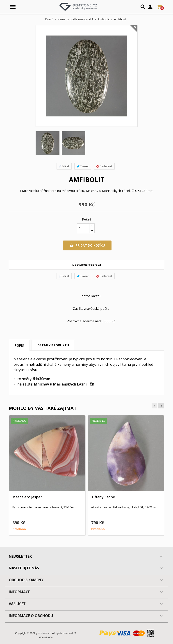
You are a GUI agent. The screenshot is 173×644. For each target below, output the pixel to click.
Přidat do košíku (87, 245)
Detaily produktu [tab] (53, 345)
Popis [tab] (19, 345)
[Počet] (83, 228)
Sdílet (64, 166)
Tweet (83, 166)
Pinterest (104, 166)
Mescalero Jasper (27, 497)
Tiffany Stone (103, 497)
